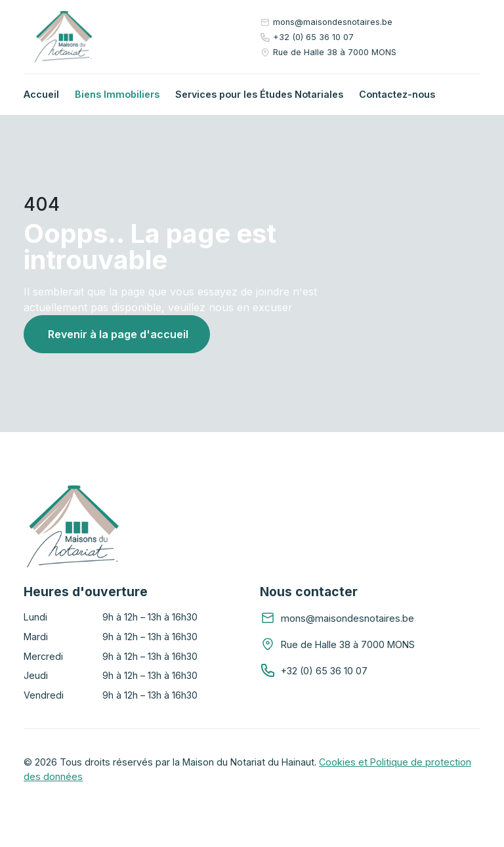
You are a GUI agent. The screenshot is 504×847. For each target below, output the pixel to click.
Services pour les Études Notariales (259, 94)
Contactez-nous (397, 94)
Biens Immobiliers (117, 94)
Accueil (41, 94)
